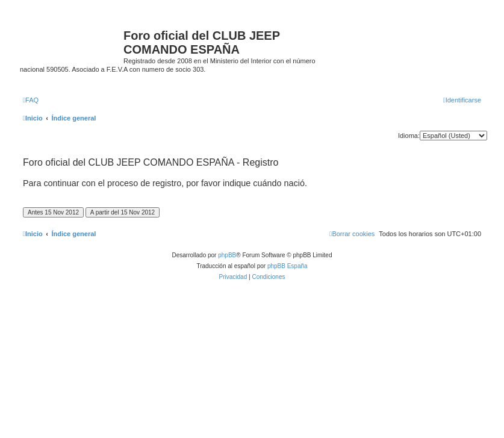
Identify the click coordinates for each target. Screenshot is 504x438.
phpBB (227, 255)
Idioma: (409, 136)
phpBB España (288, 266)
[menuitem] (31, 100)
